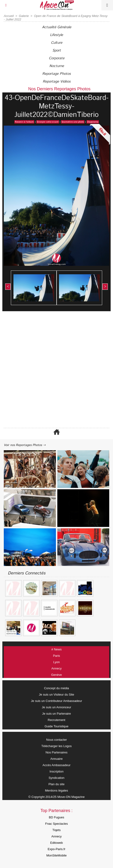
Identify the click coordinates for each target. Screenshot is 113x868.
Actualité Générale (57, 27)
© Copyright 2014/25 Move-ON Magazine (56, 797)
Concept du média (57, 688)
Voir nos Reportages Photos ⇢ (25, 445)
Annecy (56, 668)
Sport (57, 50)
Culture (57, 43)
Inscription (56, 771)
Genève (57, 675)
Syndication (56, 778)
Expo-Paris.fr (56, 849)
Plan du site (57, 784)
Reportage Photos (56, 74)
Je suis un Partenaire (56, 714)
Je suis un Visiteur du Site (56, 695)
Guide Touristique (56, 726)
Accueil (9, 16)
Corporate (57, 58)
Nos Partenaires (56, 752)
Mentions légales (57, 790)
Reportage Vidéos (57, 82)
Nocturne (57, 66)
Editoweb (56, 843)
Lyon (57, 662)
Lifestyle (56, 35)
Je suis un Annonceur (56, 707)
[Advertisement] (54, 370)
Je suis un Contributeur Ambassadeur (56, 701)
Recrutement (56, 720)
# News (56, 649)
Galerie (24, 16)
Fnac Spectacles (56, 824)
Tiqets (56, 830)
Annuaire (56, 759)
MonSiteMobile (57, 855)
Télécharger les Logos (56, 746)
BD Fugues (56, 817)
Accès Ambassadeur (56, 765)
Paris (57, 656)
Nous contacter (56, 740)
